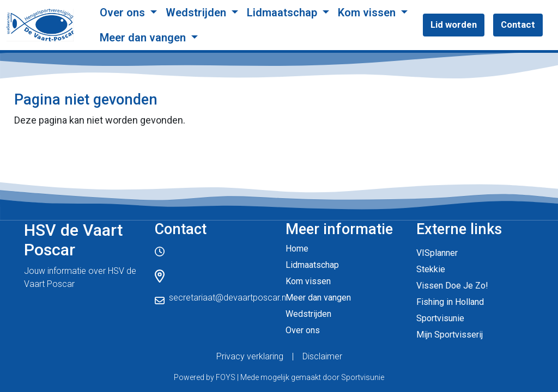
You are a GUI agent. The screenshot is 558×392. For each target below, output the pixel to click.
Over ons (124, 13)
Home (297, 249)
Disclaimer (322, 356)
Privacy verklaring (250, 356)
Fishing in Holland (450, 302)
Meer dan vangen (144, 38)
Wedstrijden (197, 13)
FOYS (226, 377)
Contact (518, 24)
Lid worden (454, 24)
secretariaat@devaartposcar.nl (228, 298)
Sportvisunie (440, 318)
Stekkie (431, 269)
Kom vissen (368, 13)
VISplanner (437, 253)
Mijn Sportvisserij (450, 335)
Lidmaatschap (283, 13)
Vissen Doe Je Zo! (452, 286)
